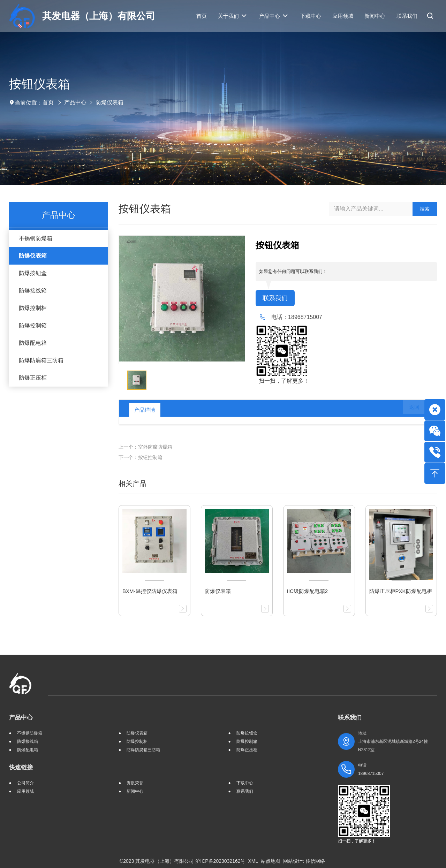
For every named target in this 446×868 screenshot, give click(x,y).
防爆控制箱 (33, 325)
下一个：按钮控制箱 (141, 457)
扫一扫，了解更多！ (282, 382)
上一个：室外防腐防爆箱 (145, 447)
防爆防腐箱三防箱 (41, 360)
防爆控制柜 (33, 308)
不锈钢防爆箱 (36, 238)
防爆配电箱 (33, 343)
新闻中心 (135, 791)
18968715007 (305, 318)
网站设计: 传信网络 (304, 861)
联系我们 (277, 298)
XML (253, 861)
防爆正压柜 (33, 378)
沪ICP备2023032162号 (220, 861)
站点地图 (271, 861)
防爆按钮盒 (33, 273)
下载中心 (245, 783)
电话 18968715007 (371, 769)
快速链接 (21, 767)
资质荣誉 (135, 783)
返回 (409, 410)
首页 (48, 102)
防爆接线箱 (33, 291)
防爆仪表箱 (109, 102)
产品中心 (75, 102)
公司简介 (25, 783)
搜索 (425, 209)
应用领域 (25, 791)
